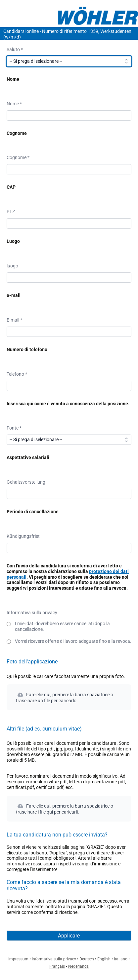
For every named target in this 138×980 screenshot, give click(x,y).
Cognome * (18, 157)
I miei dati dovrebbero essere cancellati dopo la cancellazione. (62, 626)
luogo (12, 266)
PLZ (11, 212)
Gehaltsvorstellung (26, 482)
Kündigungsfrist (23, 536)
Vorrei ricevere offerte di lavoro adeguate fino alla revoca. (73, 641)
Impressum (18, 959)
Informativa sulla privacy (32, 613)
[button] (69, 697)
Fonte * (14, 428)
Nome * (14, 104)
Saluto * (15, 49)
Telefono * (17, 374)
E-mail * (14, 320)
